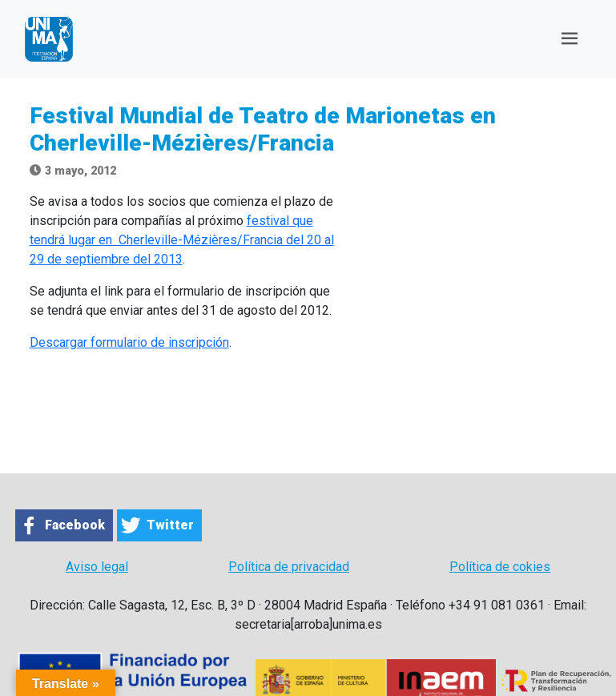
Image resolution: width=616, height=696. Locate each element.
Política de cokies (500, 567)
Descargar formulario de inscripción (129, 342)
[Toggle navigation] (570, 39)
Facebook (75, 525)
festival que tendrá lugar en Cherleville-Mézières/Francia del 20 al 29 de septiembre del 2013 (182, 240)
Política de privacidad (289, 567)
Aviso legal (97, 567)
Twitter (170, 525)
